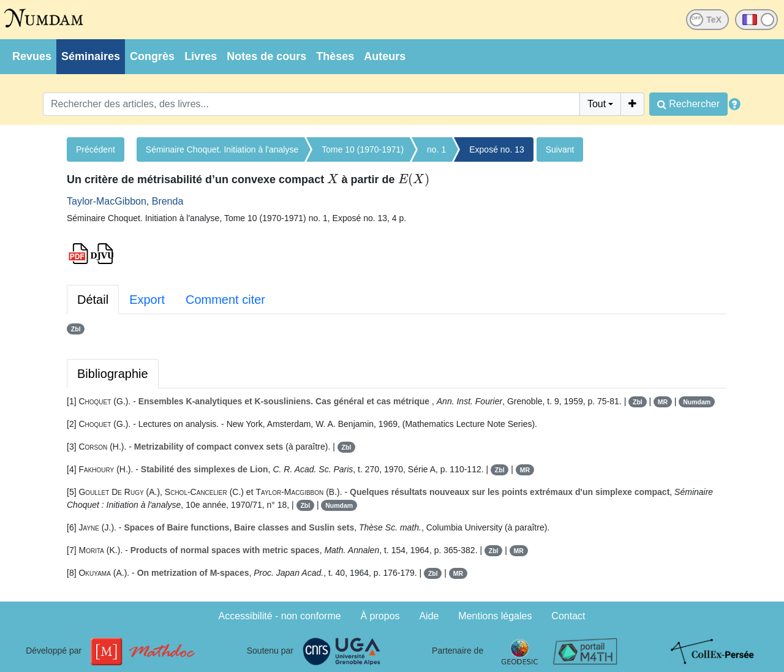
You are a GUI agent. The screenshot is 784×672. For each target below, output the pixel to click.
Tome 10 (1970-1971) (363, 149)
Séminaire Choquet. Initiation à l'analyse (222, 149)
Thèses (335, 56)
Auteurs (385, 56)
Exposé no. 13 (497, 149)
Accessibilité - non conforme (280, 616)
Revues (32, 56)
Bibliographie (113, 374)
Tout (597, 104)
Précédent (96, 149)
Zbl (76, 329)
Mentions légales (495, 616)
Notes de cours (266, 56)
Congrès (152, 56)
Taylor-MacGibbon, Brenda (125, 201)
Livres (201, 56)
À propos (380, 616)
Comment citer (225, 300)
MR (663, 402)
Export (147, 300)
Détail (93, 300)
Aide (429, 616)
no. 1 (436, 149)
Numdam (697, 402)
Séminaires (91, 56)
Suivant (560, 149)
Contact (568, 616)
